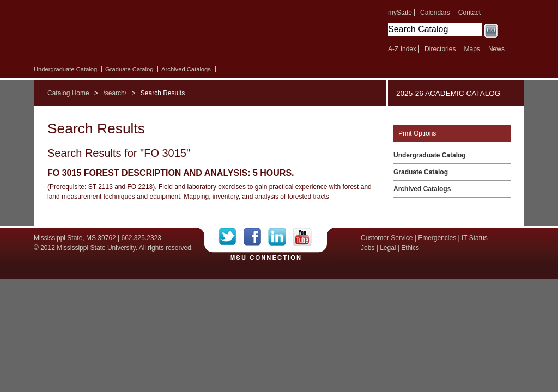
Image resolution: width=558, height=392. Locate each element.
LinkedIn (280, 237)
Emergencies (437, 238)
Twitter (231, 237)
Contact (469, 13)
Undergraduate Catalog (65, 69)
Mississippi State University (128, 33)
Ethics (410, 248)
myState (400, 13)
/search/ (115, 93)
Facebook (256, 237)
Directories (440, 49)
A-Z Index (402, 49)
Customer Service (387, 238)
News (496, 49)
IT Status (475, 238)
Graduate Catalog (129, 69)
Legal (388, 248)
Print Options (417, 133)
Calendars (435, 13)
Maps (472, 49)
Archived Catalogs (186, 69)
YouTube (302, 237)
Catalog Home (68, 93)
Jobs (368, 248)
